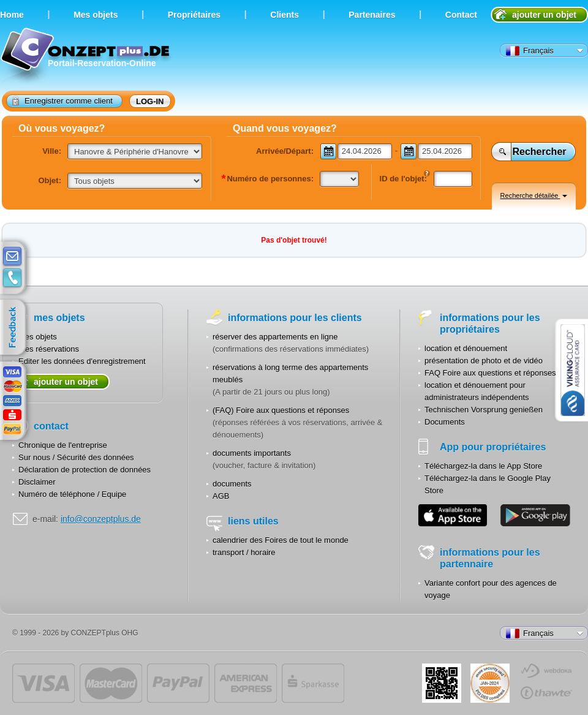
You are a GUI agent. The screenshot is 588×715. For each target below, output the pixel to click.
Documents (445, 422)
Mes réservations (49, 349)
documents (232, 484)
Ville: (52, 151)
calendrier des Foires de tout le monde (281, 540)
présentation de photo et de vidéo (484, 361)
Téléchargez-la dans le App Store (483, 466)
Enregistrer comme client (62, 100)
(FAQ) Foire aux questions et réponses (281, 410)
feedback (16, 328)
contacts (12, 278)
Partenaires (372, 15)
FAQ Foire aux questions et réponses (490, 373)
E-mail (12, 257)
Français (530, 51)
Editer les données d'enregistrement (82, 361)
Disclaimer (37, 482)
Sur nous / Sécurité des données (76, 457)
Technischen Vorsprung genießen (484, 410)
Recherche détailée (534, 195)
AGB (221, 496)
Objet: (50, 180)
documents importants (252, 453)
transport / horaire (244, 552)
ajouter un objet (544, 15)
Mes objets (38, 337)
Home (12, 15)
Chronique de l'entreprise (63, 445)
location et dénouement (466, 348)
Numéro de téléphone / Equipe (72, 494)
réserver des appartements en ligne (275, 337)
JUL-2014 (490, 683)
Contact (461, 15)
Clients (285, 15)
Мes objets (96, 15)
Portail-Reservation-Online (87, 57)
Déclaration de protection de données (85, 470)
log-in (150, 101)
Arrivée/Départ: (285, 151)
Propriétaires (194, 15)
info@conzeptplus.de (101, 519)
